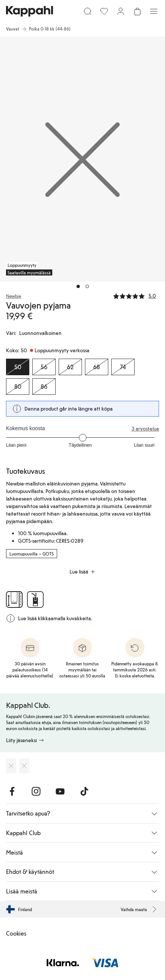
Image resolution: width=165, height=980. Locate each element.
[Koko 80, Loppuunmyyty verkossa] (18, 387)
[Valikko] (154, 11)
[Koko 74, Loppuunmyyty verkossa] (123, 367)
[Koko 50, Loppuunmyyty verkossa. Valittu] (18, 367)
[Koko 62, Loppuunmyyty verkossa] (70, 367)
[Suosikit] (104, 11)
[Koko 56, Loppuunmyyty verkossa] (44, 367)
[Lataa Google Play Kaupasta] (24, 766)
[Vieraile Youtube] (60, 791)
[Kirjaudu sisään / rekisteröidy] (121, 11)
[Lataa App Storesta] (11, 766)
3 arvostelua (145, 429)
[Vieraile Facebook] (12, 791)
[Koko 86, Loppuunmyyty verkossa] (44, 387)
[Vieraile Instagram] (36, 791)
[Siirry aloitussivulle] (30, 11)
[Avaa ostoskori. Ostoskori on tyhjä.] (137, 11)
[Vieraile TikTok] (84, 791)
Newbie (14, 296)
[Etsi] (88, 11)
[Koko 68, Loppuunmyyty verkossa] (97, 367)
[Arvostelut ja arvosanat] (136, 295)
